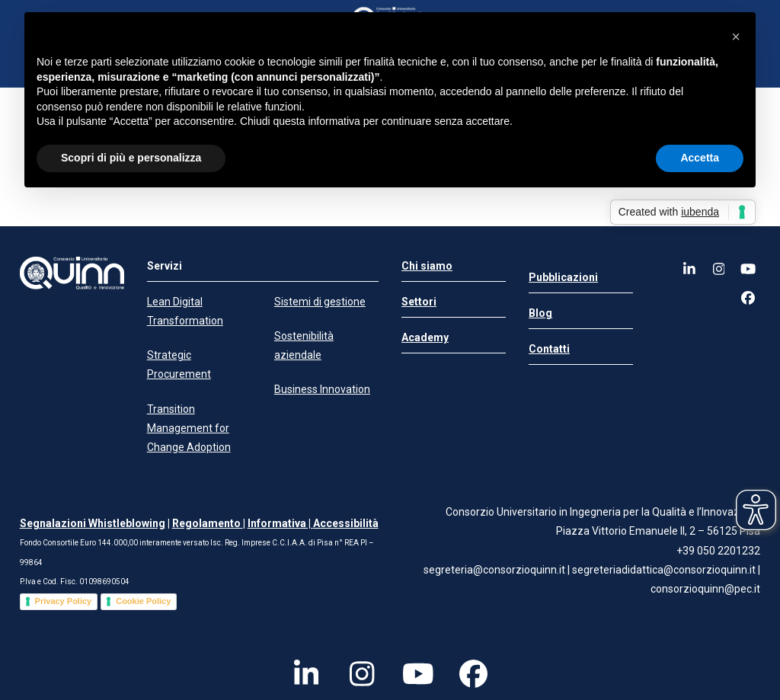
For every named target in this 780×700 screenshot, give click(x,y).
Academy (425, 337)
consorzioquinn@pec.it (705, 589)
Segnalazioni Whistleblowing (93, 523)
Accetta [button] (700, 158)
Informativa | (280, 523)
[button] (736, 37)
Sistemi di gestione (320, 302)
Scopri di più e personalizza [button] (131, 158)
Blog (540, 313)
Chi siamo (427, 266)
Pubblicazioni (563, 277)
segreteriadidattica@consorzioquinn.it (665, 570)
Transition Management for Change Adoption (189, 428)
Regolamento (208, 523)
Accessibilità (346, 523)
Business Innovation (322, 389)
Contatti (549, 349)
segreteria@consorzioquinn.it (494, 570)
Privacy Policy (64, 601)
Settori (419, 302)
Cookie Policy (143, 601)
